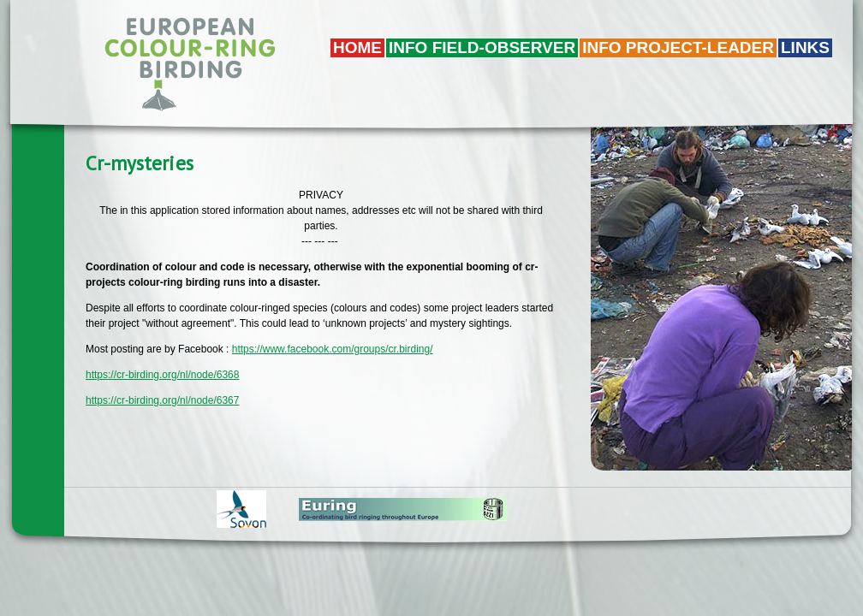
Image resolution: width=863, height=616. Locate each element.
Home (357, 47)
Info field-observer (482, 47)
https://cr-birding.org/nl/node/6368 (162, 375)
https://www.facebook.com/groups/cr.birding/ (333, 349)
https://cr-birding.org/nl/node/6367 (162, 400)
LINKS (805, 47)
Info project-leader (678, 47)
